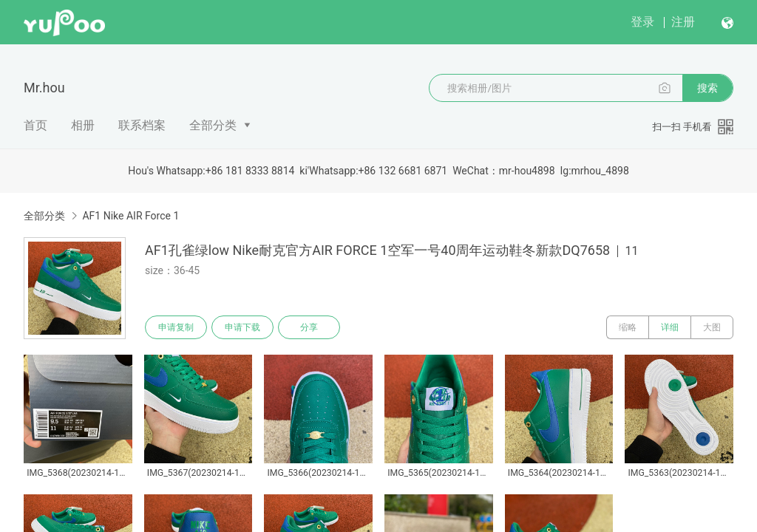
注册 (683, 22)
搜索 (707, 88)
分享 (309, 327)
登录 (642, 22)
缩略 (628, 327)
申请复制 (176, 327)
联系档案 (142, 125)
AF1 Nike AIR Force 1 (130, 216)
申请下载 (242, 327)
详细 (670, 327)
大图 (712, 327)
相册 (83, 125)
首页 (35, 125)
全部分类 (213, 125)
